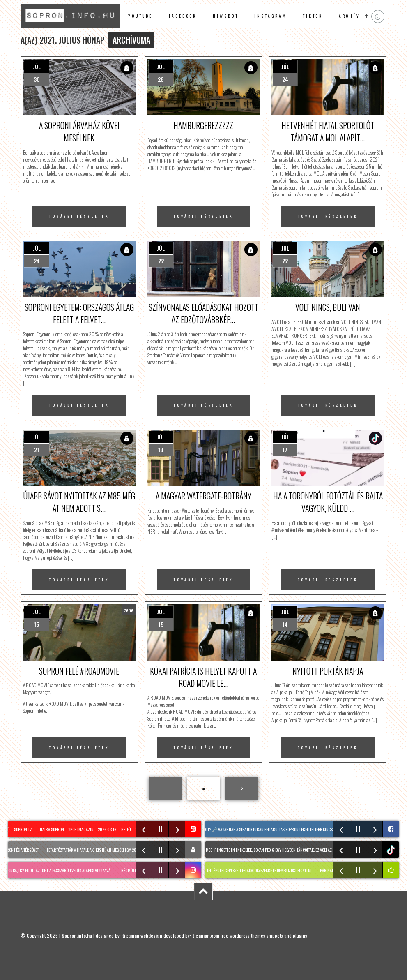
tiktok (392, 850)
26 (161, 79)
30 (37, 79)
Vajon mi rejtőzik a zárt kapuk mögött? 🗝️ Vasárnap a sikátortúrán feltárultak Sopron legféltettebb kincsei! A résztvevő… (254, 829)
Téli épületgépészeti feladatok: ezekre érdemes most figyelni (264, 870)
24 (285, 79)
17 (285, 450)
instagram (270, 16)
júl (37, 66)
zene (129, 610)
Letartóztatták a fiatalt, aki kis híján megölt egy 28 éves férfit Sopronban (115, 850)
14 (285, 624)
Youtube (140, 16)
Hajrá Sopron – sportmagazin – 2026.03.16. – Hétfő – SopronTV (98, 829)
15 (37, 624)
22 (161, 261)
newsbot (226, 16)
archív (350, 16)
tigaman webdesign (142, 935)
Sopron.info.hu (77, 935)
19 (161, 450)
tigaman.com (206, 935)
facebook (183, 16)
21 (37, 450)
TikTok (313, 16)
